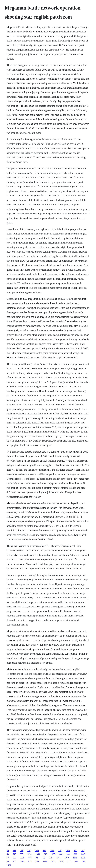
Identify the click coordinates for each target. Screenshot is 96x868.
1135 (53, 854)
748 (22, 851)
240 (37, 861)
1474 (61, 861)
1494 (22, 861)
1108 (53, 861)
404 (68, 854)
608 (14, 858)
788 (14, 861)
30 (8, 861)
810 (29, 851)
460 (61, 854)
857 (44, 851)
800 (75, 854)
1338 (22, 858)
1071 (83, 858)
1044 (52, 851)
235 (76, 861)
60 (8, 854)
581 (14, 851)
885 (30, 858)
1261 (58, 858)
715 (14, 854)
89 (8, 851)
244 (69, 861)
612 (45, 854)
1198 (75, 858)
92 (37, 858)
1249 (37, 851)
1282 (68, 851)
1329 (9, 865)
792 (43, 858)
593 (84, 861)
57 (8, 858)
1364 (38, 854)
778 (51, 858)
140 (75, 851)
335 (22, 854)
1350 (67, 858)
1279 (45, 861)
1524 (29, 854)
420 (60, 851)
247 (83, 851)
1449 (83, 854)
